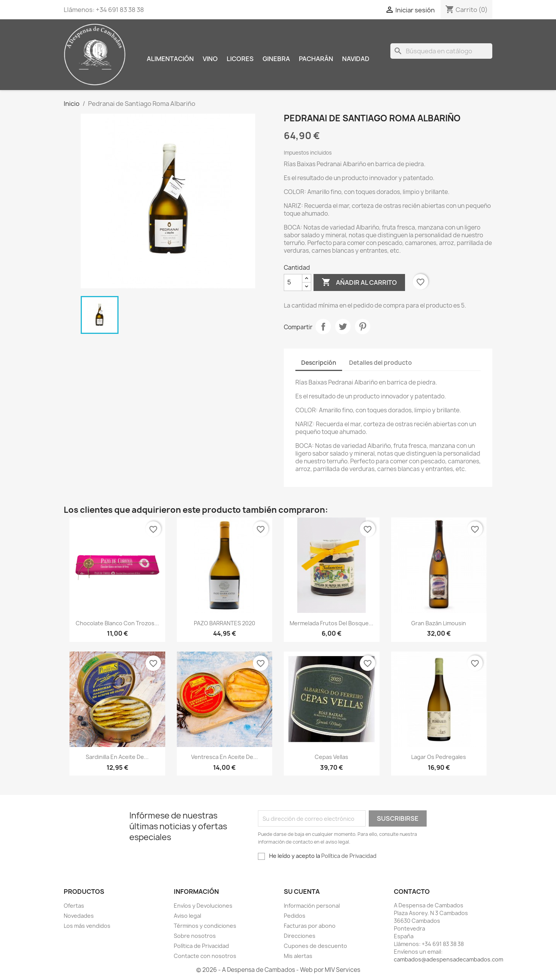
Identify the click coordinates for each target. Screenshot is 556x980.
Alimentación (170, 59)
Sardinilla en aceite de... (117, 757)
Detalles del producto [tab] (381, 363)
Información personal (312, 906)
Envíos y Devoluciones (203, 906)
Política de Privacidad (349, 856)
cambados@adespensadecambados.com (448, 959)
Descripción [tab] (319, 363)
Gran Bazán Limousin (439, 623)
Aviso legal (187, 916)
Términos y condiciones (205, 926)
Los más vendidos (87, 926)
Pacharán (316, 59)
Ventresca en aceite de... (225, 757)
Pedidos (295, 916)
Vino (210, 59)
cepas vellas (331, 757)
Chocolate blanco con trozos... (117, 623)
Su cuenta (302, 892)
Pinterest (363, 327)
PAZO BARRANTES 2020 (225, 623)
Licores (240, 59)
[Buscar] (441, 51)
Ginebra (276, 59)
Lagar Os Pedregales (439, 757)
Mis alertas (298, 956)
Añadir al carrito (359, 282)
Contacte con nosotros (205, 956)
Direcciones (300, 936)
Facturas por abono (310, 926)
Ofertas (74, 906)
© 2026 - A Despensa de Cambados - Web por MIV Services (278, 970)
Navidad (356, 59)
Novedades (79, 916)
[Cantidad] (293, 282)
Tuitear (343, 327)
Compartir (323, 327)
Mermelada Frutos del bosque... (331, 623)
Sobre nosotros (195, 936)
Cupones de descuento (315, 946)
